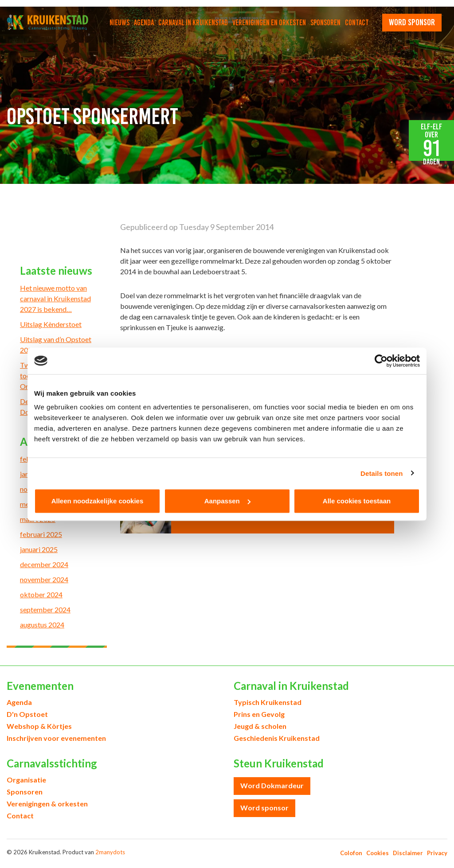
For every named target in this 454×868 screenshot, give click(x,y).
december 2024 (44, 564)
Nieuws (119, 23)
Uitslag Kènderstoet (51, 324)
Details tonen (382, 473)
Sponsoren (325, 23)
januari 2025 (39, 549)
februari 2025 (41, 534)
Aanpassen (227, 501)
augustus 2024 (42, 625)
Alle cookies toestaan (357, 501)
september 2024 (45, 609)
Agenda (144, 23)
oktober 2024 (41, 594)
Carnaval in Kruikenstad (193, 23)
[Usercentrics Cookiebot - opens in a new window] (381, 361)
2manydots (110, 852)
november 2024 (44, 579)
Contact (357, 23)
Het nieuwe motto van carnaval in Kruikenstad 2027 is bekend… (55, 298)
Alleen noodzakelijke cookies (98, 501)
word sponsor (412, 22)
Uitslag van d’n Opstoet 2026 (56, 344)
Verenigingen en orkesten (269, 23)
